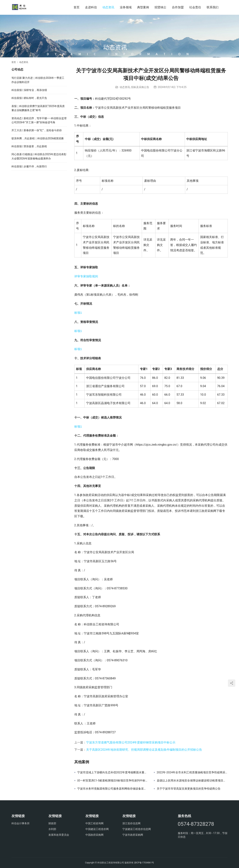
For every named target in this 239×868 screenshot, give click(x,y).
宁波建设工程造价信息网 (137, 829)
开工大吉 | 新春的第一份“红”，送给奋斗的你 (37, 130)
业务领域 (126, 7)
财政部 (52, 823)
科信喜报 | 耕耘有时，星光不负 (29, 98)
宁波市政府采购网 (133, 835)
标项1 (78, 313)
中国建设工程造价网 (97, 829)
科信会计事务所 (21, 823)
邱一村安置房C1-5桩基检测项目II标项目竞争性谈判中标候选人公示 (113, 781)
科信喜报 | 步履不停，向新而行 (29, 166)
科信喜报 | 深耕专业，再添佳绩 (29, 90)
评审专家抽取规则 (86, 277)
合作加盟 (178, 7)
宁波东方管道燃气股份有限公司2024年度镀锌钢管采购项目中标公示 (131, 742)
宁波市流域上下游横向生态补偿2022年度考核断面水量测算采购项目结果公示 (113, 772)
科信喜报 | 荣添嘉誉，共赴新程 (29, 146)
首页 (77, 7)
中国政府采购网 (94, 835)
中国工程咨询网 (94, 823)
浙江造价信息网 (131, 823)
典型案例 (143, 7)
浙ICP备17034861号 (144, 863)
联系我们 (213, 7)
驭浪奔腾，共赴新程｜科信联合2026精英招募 (38, 138)
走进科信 (91, 7)
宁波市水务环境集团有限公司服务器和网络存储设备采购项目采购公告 (113, 789)
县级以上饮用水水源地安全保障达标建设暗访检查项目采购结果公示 (192, 781)
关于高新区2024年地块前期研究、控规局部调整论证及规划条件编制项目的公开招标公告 (144, 750)
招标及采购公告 (140, 87)
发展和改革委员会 (59, 835)
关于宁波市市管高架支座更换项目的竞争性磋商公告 (189, 789)
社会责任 (195, 7)
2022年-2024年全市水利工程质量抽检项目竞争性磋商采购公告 (192, 772)
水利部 (52, 829)
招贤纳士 (160, 7)
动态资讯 (108, 7)
